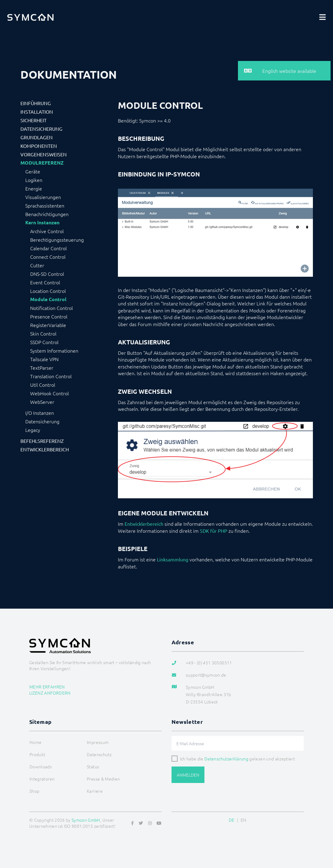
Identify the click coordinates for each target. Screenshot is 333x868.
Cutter (37, 265)
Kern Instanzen (42, 222)
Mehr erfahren (47, 687)
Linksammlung (173, 559)
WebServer (42, 402)
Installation (37, 112)
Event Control (45, 282)
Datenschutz (99, 754)
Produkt (37, 754)
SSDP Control (44, 342)
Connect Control (48, 257)
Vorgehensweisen (44, 154)
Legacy (33, 430)
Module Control (48, 299)
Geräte (33, 171)
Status (93, 767)
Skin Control (43, 333)
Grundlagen (37, 137)
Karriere (95, 791)
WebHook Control (50, 393)
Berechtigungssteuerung (57, 240)
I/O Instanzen (40, 413)
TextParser (42, 368)
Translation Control (51, 376)
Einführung (36, 103)
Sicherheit (34, 120)
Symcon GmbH (86, 820)
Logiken (34, 180)
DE (232, 820)
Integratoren (42, 779)
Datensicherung (41, 129)
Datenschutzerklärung (226, 759)
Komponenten (39, 146)
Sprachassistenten (45, 205)
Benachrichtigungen (47, 214)
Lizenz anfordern (50, 693)
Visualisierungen (43, 197)
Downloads (41, 767)
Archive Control (47, 231)
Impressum (98, 742)
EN (244, 820)
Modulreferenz (42, 163)
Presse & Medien (103, 779)
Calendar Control (48, 248)
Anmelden (188, 775)
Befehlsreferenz (42, 441)
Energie (34, 188)
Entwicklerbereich (45, 449)
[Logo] (30, 17)
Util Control (43, 385)
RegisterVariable (48, 325)
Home (35, 742)
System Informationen (54, 350)
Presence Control (49, 316)
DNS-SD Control (47, 274)
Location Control (48, 291)
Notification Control (51, 308)
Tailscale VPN (44, 359)
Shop (34, 791)
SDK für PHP (214, 531)
